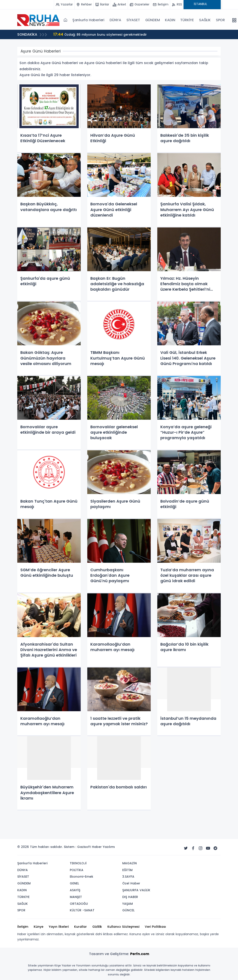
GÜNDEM (153, 20)
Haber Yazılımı (103, 847)
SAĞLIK (205, 20)
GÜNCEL (128, 910)
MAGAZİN (129, 863)
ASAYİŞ (75, 890)
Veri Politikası (155, 927)
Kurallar (80, 927)
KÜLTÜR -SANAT (82, 910)
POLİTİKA (77, 870)
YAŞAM (128, 904)
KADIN (170, 20)
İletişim (23, 927)
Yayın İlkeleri (59, 927)
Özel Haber (131, 883)
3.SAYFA (128, 877)
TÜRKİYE (187, 20)
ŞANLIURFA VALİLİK (136, 890)
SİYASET (133, 20)
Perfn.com (140, 954)
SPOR (220, 20)
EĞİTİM (127, 870)
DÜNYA (115, 20)
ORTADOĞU (79, 904)
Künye (38, 927)
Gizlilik (97, 927)
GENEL (74, 883)
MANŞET (76, 897)
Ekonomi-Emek (81, 877)
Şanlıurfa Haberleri (88, 20)
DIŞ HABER (130, 897)
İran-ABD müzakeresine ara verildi (50, 34)
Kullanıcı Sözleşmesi (123, 927)
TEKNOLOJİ (78, 863)
